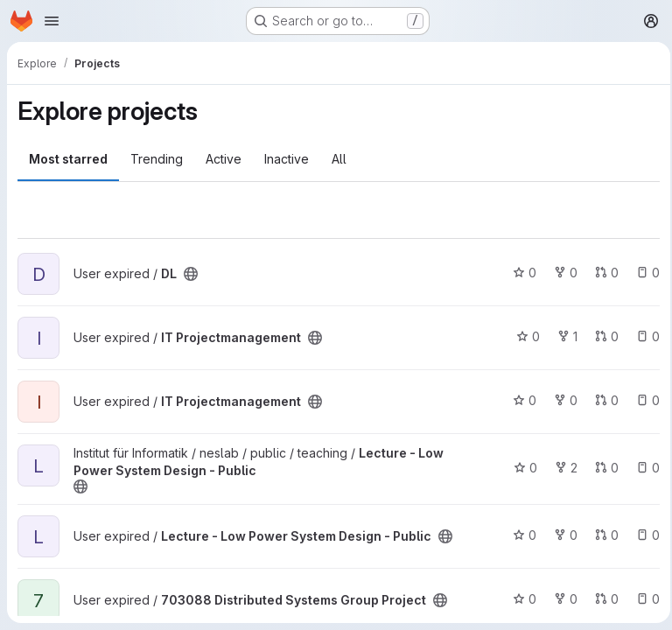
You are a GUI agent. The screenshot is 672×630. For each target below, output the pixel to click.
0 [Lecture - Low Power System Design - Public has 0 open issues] (643, 468)
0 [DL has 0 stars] (519, 273)
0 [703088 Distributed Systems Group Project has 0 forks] (560, 599)
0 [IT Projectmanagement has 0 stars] (523, 336)
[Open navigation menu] (52, 21)
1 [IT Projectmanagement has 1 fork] (562, 336)
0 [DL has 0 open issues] (643, 273)
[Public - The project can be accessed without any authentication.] (191, 274)
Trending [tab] (157, 159)
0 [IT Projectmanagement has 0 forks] (560, 400)
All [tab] (339, 159)
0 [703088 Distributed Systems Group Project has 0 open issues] (643, 599)
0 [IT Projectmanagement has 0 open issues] (643, 336)
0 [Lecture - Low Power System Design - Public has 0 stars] (520, 468)
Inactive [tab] (287, 159)
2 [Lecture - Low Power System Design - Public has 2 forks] (561, 468)
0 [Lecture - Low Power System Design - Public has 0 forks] (560, 535)
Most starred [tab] (68, 159)
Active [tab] (224, 159)
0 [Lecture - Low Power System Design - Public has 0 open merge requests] (602, 468)
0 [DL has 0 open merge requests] (602, 273)
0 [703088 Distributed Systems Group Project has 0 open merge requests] (602, 599)
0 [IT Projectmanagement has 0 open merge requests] (602, 336)
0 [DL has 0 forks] (560, 273)
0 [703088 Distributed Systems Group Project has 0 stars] (519, 599)
